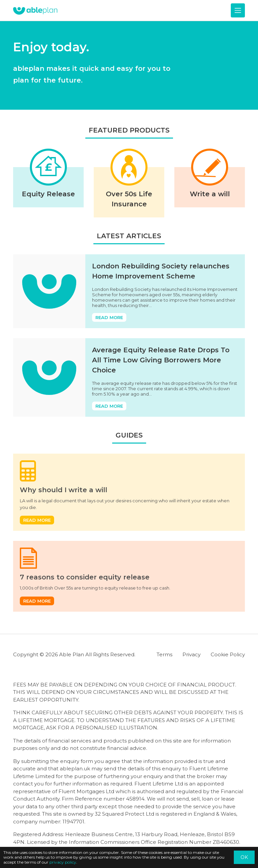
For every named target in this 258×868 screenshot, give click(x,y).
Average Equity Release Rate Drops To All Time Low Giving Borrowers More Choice (161, 360)
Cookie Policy (228, 654)
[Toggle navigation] (238, 10)
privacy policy (63, 862)
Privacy (191, 654)
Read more (109, 317)
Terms (164, 654)
